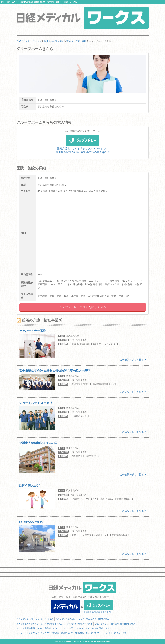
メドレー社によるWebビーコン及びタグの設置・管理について (45, 633)
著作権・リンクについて (56, 628)
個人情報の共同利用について (124, 624)
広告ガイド (91, 619)
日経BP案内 (103, 619)
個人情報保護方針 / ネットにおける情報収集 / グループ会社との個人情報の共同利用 (55, 624)
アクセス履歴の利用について (30, 628)
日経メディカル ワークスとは (30, 619)
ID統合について (102, 624)
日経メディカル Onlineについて (70, 619)
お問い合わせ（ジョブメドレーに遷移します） (90, 628)
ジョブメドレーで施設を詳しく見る (83, 307)
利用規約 (49, 619)
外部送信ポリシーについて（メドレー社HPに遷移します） (102, 633)
